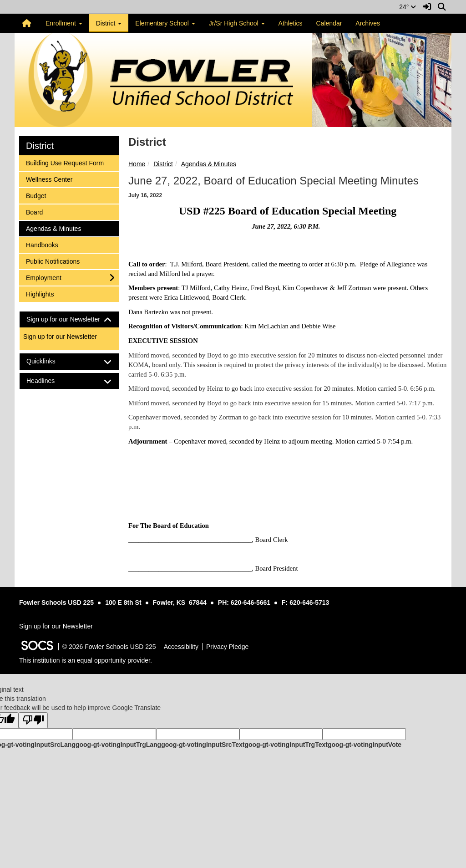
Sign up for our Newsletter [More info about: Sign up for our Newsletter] (60, 337)
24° (408, 7)
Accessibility (181, 647)
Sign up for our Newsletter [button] (69, 319)
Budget (38, 195)
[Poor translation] (33, 720)
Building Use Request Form (65, 162)
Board (38, 212)
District (163, 164)
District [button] (109, 23)
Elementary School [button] (165, 23)
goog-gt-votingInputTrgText (286, 745)
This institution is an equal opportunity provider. (86, 660)
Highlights (40, 294)
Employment (43, 277)
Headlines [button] (48, 381)
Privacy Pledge (227, 647)
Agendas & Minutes (209, 164)
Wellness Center (49, 179)
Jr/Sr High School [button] (237, 23)
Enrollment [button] (64, 23)
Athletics (291, 23)
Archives (368, 23)
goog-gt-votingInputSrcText (203, 745)
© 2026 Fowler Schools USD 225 (109, 647)
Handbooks (42, 244)
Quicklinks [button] (49, 361)
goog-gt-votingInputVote (365, 745)
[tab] (69, 319)
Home (137, 164)
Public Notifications (53, 261)
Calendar (329, 23)
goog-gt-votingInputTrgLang (118, 745)
